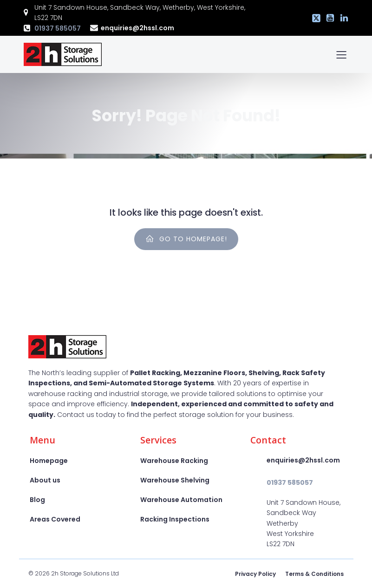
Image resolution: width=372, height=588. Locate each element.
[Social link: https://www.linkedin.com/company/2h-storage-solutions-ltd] (342, 18)
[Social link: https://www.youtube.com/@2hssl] (328, 18)
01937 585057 (58, 28)
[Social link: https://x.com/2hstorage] (314, 18)
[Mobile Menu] (342, 54)
